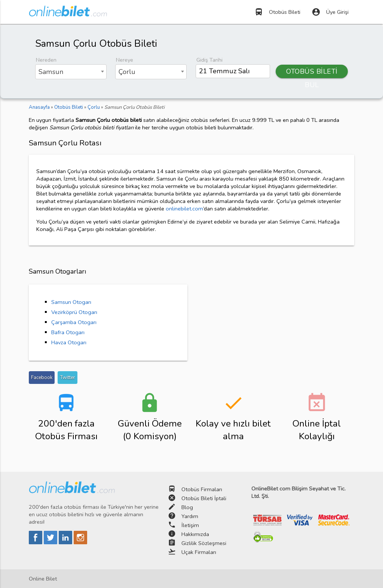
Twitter (68, 378)
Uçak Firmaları (199, 552)
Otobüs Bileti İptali (204, 498)
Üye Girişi (330, 12)
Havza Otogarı (69, 342)
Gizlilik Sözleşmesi (204, 543)
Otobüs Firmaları (202, 489)
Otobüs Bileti (277, 12)
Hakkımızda (195, 534)
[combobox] (71, 72)
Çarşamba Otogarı (74, 322)
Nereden (46, 60)
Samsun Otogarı (71, 302)
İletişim (190, 525)
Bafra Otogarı (68, 332)
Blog (187, 507)
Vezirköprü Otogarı (74, 312)
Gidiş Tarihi (209, 60)
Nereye (125, 60)
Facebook (42, 378)
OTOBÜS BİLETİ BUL (312, 73)
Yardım (190, 516)
